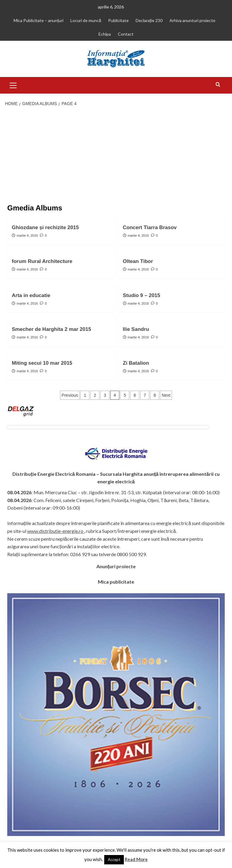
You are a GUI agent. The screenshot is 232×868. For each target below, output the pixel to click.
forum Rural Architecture (42, 261)
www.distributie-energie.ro (56, 531)
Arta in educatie (31, 295)
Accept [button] (114, 860)
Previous (70, 395)
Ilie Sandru (136, 329)
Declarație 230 (149, 20)
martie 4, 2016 (27, 235)
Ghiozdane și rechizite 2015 (45, 227)
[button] (13, 85)
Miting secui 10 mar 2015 (42, 363)
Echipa (105, 34)
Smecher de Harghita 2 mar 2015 (52, 329)
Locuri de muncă (86, 20)
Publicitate (118, 20)
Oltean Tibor (138, 261)
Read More (136, 859)
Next (166, 395)
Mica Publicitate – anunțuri (39, 20)
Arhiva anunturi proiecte (192, 20)
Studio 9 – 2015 (142, 295)
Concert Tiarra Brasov (150, 227)
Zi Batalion (136, 363)
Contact (126, 34)
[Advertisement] (116, 156)
